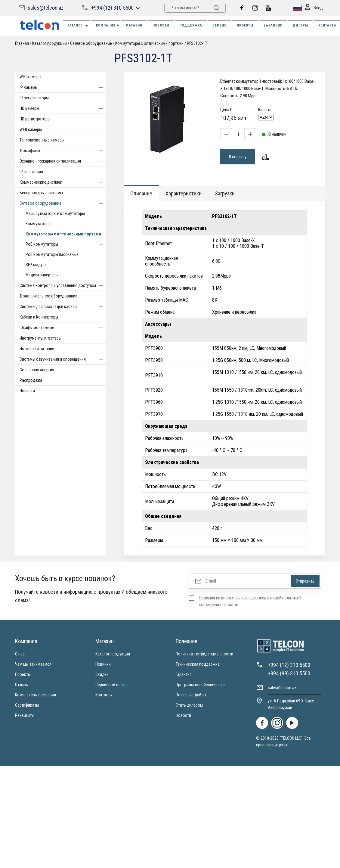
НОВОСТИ (161, 25)
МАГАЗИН (134, 25)
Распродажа (31, 380)
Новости (183, 715)
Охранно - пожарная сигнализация (63, 161)
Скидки (102, 674)
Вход (314, 8)
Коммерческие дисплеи (63, 182)
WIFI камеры (63, 77)
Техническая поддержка (198, 664)
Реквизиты (25, 715)
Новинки (27, 391)
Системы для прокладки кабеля (63, 306)
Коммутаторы (38, 224)
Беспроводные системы (63, 193)
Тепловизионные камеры (42, 140)
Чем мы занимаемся (33, 664)
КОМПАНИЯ (108, 25)
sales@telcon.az (46, 8)
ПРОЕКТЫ (245, 25)
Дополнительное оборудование (63, 296)
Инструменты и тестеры (40, 338)
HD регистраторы (63, 119)
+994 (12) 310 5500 (112, 8)
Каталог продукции (49, 43)
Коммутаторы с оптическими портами (149, 43)
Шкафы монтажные (63, 328)
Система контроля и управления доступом (63, 285)
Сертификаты (27, 705)
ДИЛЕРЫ (300, 25)
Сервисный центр (111, 685)
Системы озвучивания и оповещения (63, 359)
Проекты (23, 674)
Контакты (104, 695)
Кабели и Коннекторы (63, 317)
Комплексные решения (36, 695)
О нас (20, 654)
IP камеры (63, 87)
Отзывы (22, 685)
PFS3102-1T (197, 43)
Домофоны (63, 151)
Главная (22, 43)
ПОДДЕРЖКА (191, 25)
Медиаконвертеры (42, 275)
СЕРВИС (219, 25)
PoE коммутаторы (66, 244)
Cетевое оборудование (91, 43)
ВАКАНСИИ (273, 25)
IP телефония (31, 172)
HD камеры (63, 108)
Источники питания (63, 349)
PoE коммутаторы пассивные (52, 254)
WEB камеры (31, 129)
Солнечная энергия (63, 370)
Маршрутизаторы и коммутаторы (55, 213)
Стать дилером (189, 705)
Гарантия (184, 674)
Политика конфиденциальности (204, 654)
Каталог (78, 26)
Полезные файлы (191, 695)
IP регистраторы (34, 98)
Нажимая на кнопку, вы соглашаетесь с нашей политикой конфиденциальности (250, 601)
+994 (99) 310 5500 (289, 673)
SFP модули (36, 265)
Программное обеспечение (200, 685)
